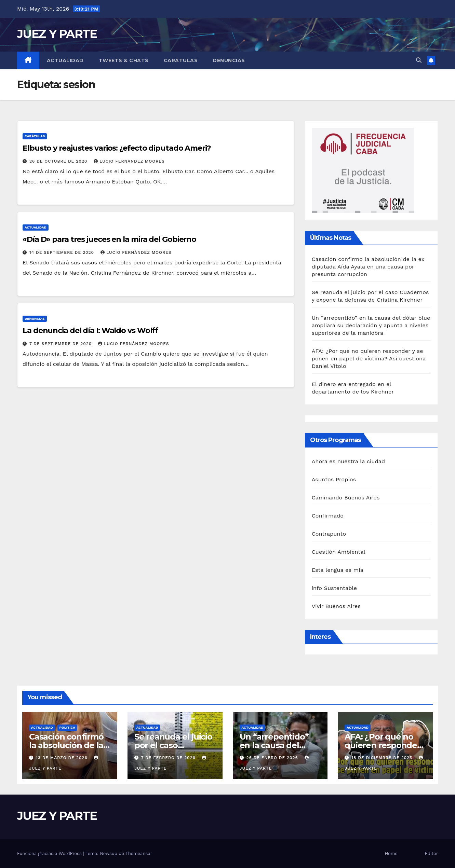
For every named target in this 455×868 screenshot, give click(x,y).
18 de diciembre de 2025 (383, 758)
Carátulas (181, 60)
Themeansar (139, 853)
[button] (419, 60)
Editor (431, 853)
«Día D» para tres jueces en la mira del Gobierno (109, 239)
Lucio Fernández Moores (129, 161)
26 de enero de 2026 (273, 758)
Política (68, 727)
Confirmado (328, 516)
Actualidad (65, 60)
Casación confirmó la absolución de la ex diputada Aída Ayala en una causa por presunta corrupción (368, 267)
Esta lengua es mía (338, 570)
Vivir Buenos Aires (336, 606)
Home (391, 853)
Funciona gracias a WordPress (50, 853)
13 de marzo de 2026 (63, 758)
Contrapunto (329, 534)
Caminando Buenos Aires (346, 498)
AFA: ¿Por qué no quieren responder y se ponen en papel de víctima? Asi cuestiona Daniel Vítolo (369, 359)
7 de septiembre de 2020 (61, 344)
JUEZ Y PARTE (57, 34)
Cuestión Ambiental (339, 552)
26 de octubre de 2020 (59, 161)
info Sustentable (334, 588)
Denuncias (229, 60)
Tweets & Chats (124, 60)
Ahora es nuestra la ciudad (349, 461)
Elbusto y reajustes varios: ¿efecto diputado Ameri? (117, 148)
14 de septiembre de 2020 (63, 252)
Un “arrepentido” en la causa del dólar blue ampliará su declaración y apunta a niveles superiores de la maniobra (371, 325)
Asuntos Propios (334, 479)
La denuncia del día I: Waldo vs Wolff (90, 330)
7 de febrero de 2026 (169, 758)
